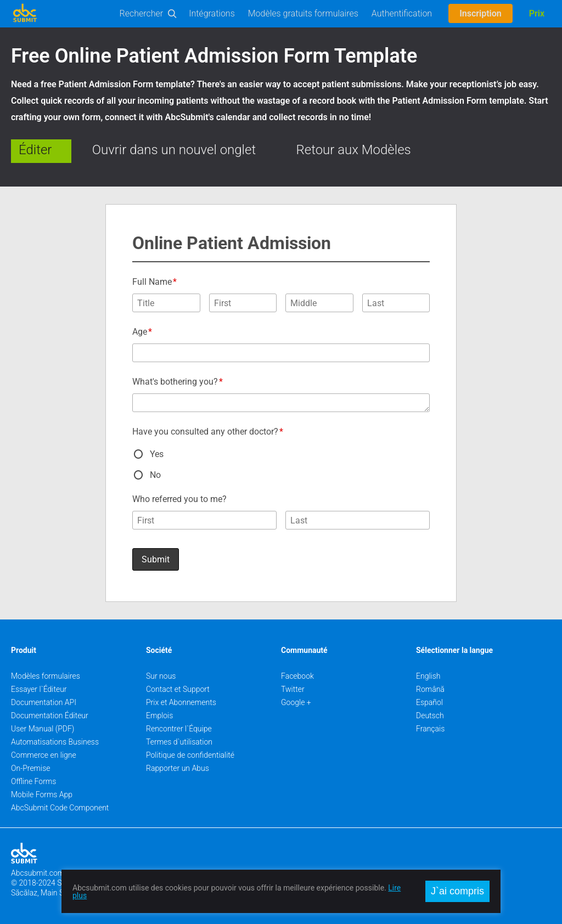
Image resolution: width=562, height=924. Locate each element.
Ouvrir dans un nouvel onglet (174, 150)
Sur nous (161, 676)
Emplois (159, 715)
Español (429, 702)
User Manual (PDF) (43, 729)
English (428, 676)
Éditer (35, 150)
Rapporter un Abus (178, 768)
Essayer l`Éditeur (39, 689)
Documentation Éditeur (50, 715)
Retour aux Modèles (354, 150)
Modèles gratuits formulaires (303, 13)
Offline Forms (33, 781)
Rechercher (142, 13)
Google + (296, 702)
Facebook (297, 676)
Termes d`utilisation (179, 742)
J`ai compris (457, 891)
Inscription (480, 13)
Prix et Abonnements (181, 702)
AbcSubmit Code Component (60, 808)
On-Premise (31, 768)
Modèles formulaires (46, 676)
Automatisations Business (55, 742)
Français (430, 729)
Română (430, 689)
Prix (537, 13)
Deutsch (430, 715)
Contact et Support (178, 689)
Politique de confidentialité (190, 755)
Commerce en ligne (44, 755)
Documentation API (44, 702)
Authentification (402, 13)
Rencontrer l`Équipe (179, 729)
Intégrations (212, 13)
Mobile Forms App (42, 795)
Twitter (293, 689)
